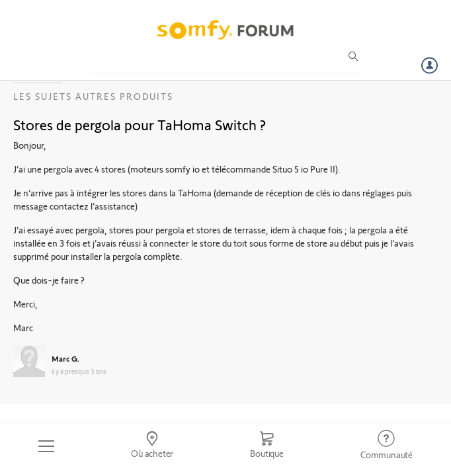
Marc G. (65, 358)
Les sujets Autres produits (93, 96)
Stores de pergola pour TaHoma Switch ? (140, 124)
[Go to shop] (267, 446)
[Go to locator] (152, 446)
